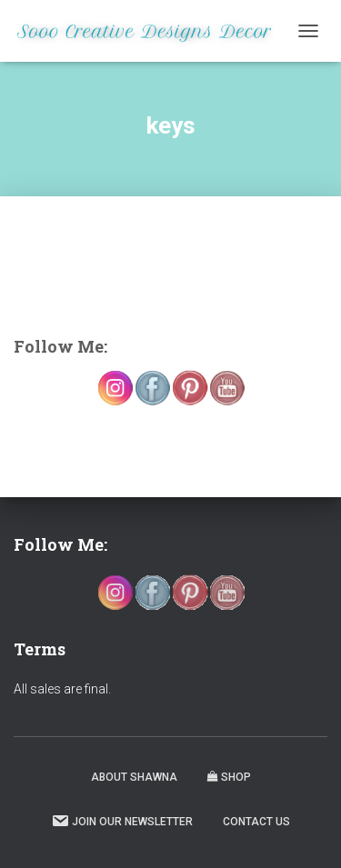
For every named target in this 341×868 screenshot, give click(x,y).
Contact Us (256, 822)
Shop (229, 777)
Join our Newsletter (122, 821)
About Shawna (134, 777)
